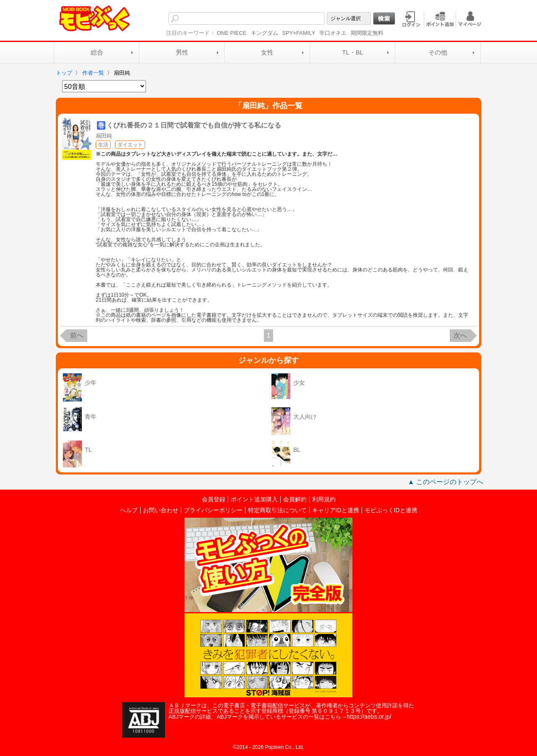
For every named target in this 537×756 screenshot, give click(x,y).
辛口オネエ (333, 33)
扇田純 (104, 136)
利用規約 (324, 499)
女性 (267, 52)
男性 (182, 52)
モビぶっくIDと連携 (391, 510)
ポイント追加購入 (254, 499)
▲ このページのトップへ (446, 482)
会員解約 (295, 499)
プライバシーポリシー (213, 510)
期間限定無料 (367, 33)
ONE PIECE (232, 33)
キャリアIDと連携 (336, 510)
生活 (103, 145)
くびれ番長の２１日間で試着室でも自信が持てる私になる (194, 125)
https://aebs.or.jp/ (369, 717)
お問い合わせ (161, 510)
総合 (97, 52)
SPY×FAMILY (299, 33)
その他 (438, 52)
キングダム (265, 33)
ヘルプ (129, 510)
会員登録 (214, 499)
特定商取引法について (277, 510)
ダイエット (130, 145)
